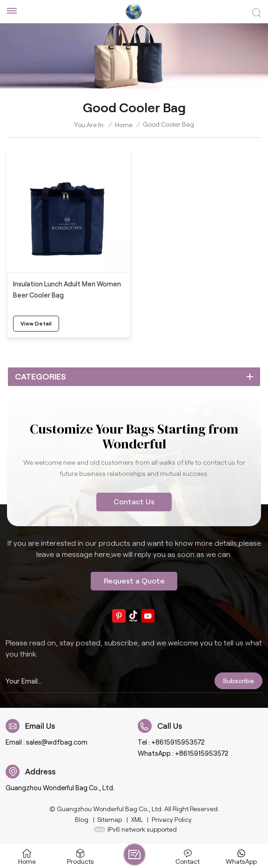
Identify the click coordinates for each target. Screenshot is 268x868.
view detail (36, 323)
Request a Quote (134, 581)
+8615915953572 (178, 742)
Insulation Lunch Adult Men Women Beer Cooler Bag (67, 290)
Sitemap (110, 820)
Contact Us (134, 502)
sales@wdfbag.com (57, 742)
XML (137, 820)
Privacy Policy (172, 820)
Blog (82, 820)
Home (124, 125)
